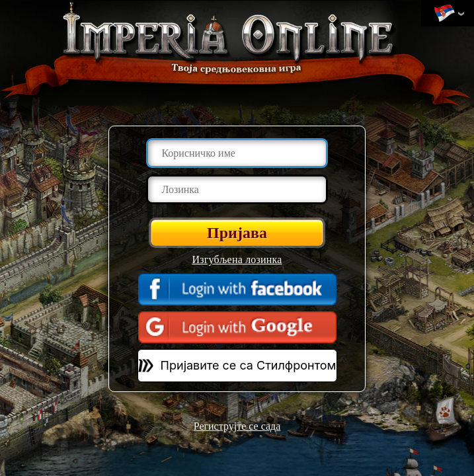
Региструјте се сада (237, 426)
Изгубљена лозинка (237, 259)
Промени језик (444, 14)
